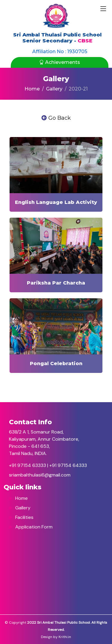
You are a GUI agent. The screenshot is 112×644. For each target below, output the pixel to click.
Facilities (21, 517)
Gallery (54, 89)
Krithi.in (65, 637)
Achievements (60, 62)
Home (32, 89)
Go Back (56, 118)
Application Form (30, 527)
